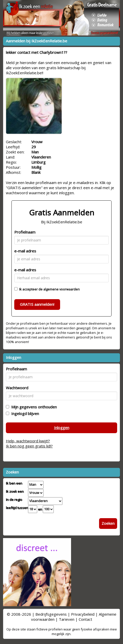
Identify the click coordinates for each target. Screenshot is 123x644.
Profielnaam (25, 232)
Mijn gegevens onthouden (33, 407)
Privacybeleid (83, 614)
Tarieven (67, 619)
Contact (85, 619)
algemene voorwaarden (61, 289)
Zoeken (108, 523)
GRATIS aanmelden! (37, 304)
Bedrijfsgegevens (51, 614)
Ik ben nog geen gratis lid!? (29, 446)
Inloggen (62, 428)
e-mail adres (25, 251)
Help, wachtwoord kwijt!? (28, 441)
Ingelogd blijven (24, 414)
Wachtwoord (17, 388)
